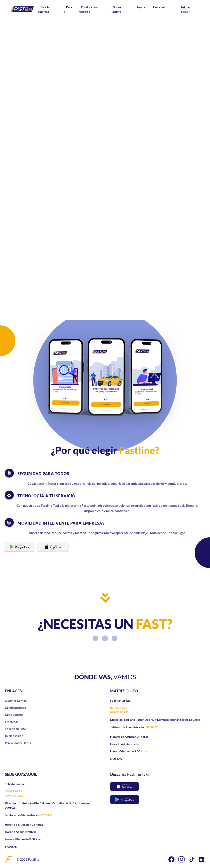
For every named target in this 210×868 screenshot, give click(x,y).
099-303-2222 (119, 712)
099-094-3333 (14, 796)
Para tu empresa (44, 9)
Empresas (12, 722)
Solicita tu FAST (16, 729)
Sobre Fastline (116, 9)
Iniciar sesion (14, 736)
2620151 (47, 815)
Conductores (14, 715)
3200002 (152, 727)
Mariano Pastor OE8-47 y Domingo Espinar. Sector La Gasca (162, 720)
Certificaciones (15, 708)
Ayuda (141, 7)
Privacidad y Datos (18, 743)
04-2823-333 (13, 791)
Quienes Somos (16, 701)
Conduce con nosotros (88, 9)
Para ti (68, 9)
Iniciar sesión (186, 9)
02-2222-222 (119, 708)
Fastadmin (160, 7)
